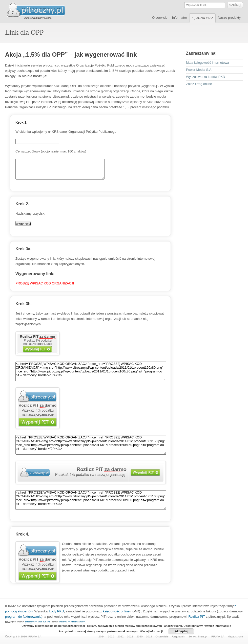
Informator (180, 18)
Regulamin (179, 636)
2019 (149, 636)
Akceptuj (181, 631)
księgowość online (116, 611)
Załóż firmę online (199, 84)
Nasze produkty (229, 18)
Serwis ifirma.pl (198, 636)
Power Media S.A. (199, 70)
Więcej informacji (151, 631)
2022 (120, 636)
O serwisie (160, 18)
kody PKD (57, 611)
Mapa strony (235, 636)
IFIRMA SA (217, 636)
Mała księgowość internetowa (208, 63)
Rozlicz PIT (197, 617)
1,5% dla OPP (202, 18)
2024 (101, 636)
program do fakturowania (23, 617)
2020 (139, 636)
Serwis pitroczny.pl (40, 11)
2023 (111, 636)
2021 (130, 636)
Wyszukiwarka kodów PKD (205, 77)
